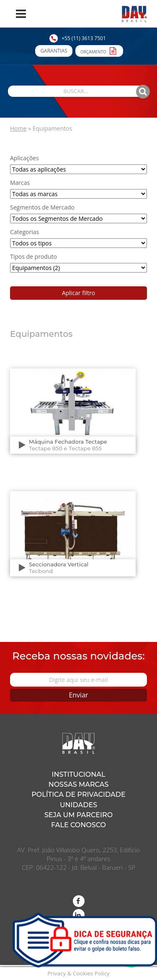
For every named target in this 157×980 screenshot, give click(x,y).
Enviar (78, 695)
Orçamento (99, 51)
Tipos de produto (33, 256)
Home (18, 128)
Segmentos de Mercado (42, 207)
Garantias (54, 51)
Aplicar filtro (78, 293)
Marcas (20, 183)
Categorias (24, 232)
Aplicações (24, 158)
